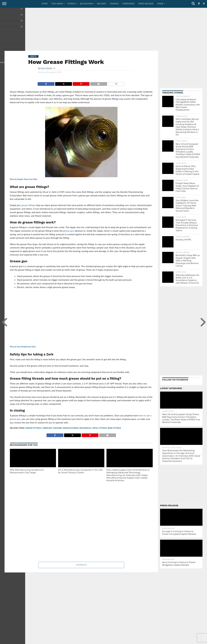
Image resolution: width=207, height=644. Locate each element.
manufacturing (70, 428)
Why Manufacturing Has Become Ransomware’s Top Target (27, 471)
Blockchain (86, 4)
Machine (57, 428)
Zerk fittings (114, 428)
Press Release (146, 4)
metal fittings (99, 428)
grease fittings (33, 428)
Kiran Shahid (46, 68)
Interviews (128, 4)
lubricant (47, 428)
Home (45, 4)
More (160, 4)
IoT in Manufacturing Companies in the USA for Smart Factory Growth (80, 471)
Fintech (71, 4)
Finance (114, 4)
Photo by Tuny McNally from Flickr (23, 347)
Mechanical (85, 428)
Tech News (57, 4)
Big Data (102, 4)
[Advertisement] (103, 29)
